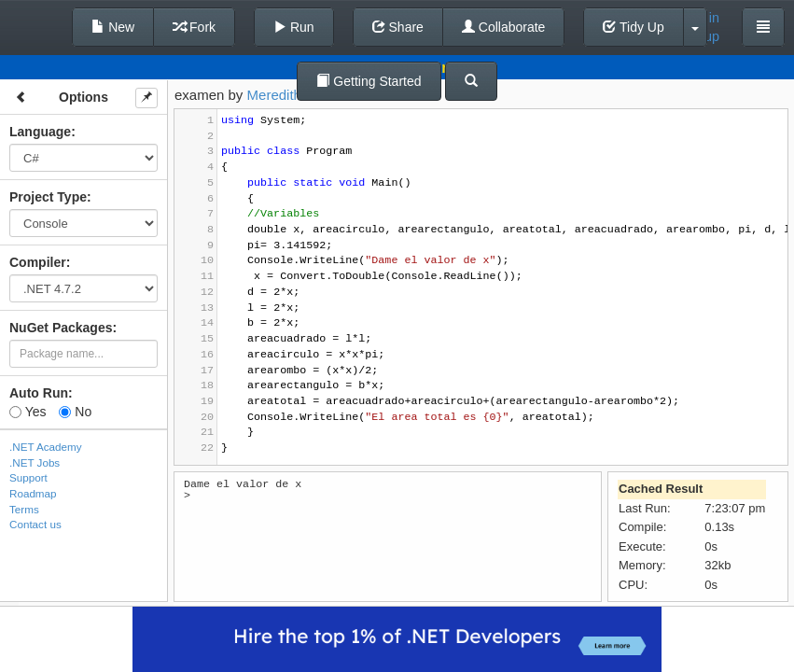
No (75, 412)
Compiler (38, 262)
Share (398, 27)
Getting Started (369, 81)
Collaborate (504, 27)
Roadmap (33, 493)
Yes (28, 412)
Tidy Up (633, 27)
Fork (194, 27)
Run (294, 27)
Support (28, 477)
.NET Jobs (35, 462)
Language (40, 132)
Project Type (48, 197)
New (113, 27)
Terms (24, 509)
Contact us (35, 524)
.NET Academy (46, 447)
